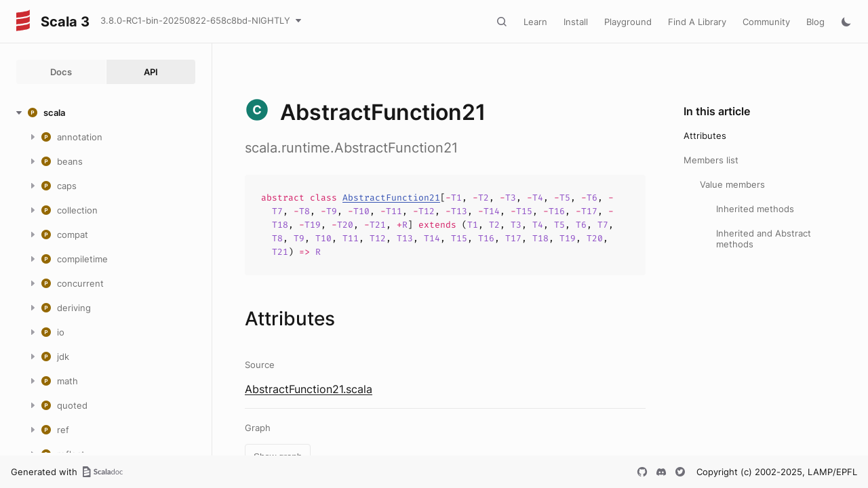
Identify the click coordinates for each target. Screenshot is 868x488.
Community (766, 22)
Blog (815, 22)
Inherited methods (755, 209)
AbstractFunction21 (391, 198)
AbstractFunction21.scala (309, 389)
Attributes (705, 136)
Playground (628, 22)
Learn (535, 22)
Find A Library (697, 22)
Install (576, 22)
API (151, 72)
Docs (61, 72)
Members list (711, 160)
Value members (732, 184)
